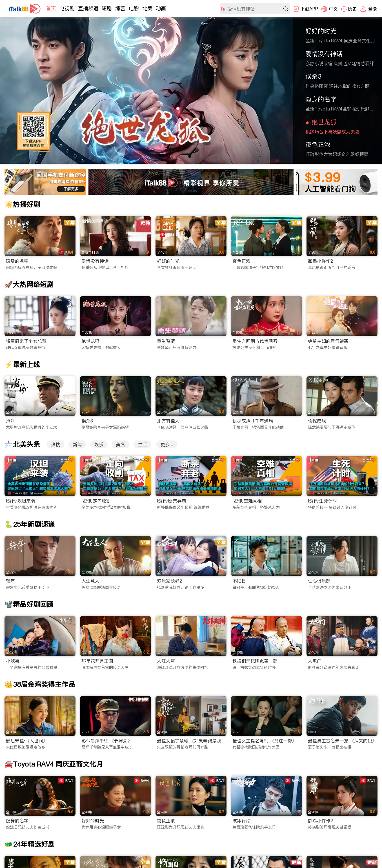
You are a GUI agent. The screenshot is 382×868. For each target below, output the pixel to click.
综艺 (120, 8)
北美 (147, 8)
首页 (51, 8)
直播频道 (88, 8)
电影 (134, 8)
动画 (161, 8)
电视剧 (67, 8)
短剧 (107, 8)
